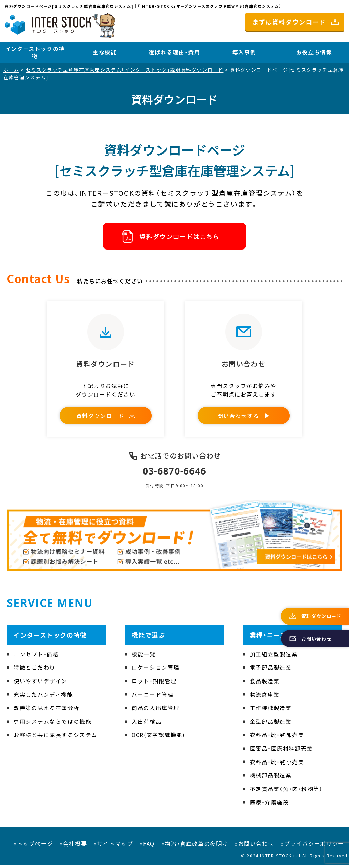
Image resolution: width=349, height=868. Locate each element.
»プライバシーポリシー (313, 847)
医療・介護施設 (269, 806)
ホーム (11, 70)
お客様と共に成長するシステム (56, 738)
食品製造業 (265, 684)
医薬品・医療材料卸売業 (282, 752)
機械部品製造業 (271, 779)
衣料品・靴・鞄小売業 (277, 765)
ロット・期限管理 (154, 684)
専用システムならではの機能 (53, 725)
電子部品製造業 (271, 671)
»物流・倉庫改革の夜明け (195, 847)
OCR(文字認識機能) (158, 738)
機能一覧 (143, 657)
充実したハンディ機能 (43, 698)
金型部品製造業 (271, 725)
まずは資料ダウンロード (289, 22)
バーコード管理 (153, 698)
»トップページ (33, 847)
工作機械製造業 (271, 711)
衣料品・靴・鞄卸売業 (277, 738)
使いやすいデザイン (41, 684)
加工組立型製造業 (274, 657)
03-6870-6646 (175, 475)
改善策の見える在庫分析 (47, 711)
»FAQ (147, 847)
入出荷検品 (147, 725)
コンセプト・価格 (36, 657)
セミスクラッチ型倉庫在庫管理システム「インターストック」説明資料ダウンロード (125, 70)
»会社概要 (73, 847)
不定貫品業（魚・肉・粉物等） (286, 792)
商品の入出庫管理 (156, 711)
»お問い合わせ (254, 847)
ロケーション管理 (156, 671)
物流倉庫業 (265, 698)
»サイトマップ (113, 847)
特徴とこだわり (35, 671)
